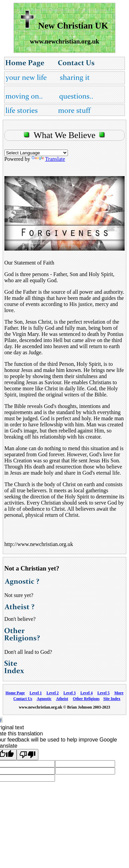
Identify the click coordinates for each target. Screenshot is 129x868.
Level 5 (104, 693)
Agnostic (44, 699)
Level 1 (36, 693)
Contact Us (23, 699)
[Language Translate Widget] (36, 153)
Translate (48, 159)
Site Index (112, 699)
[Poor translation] (27, 755)
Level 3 (70, 693)
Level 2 (53, 693)
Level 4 (87, 693)
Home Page (15, 693)
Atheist (62, 699)
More (119, 693)
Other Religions (86, 699)
